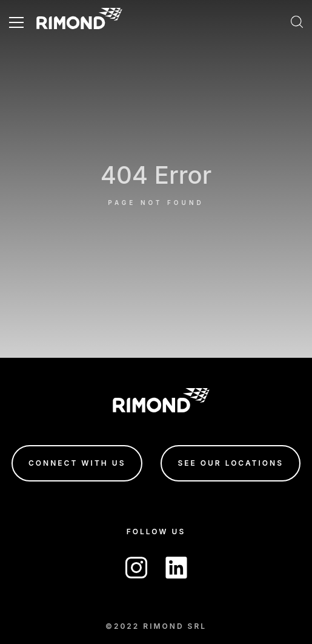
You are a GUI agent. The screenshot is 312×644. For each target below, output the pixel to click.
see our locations (231, 463)
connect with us (77, 463)
